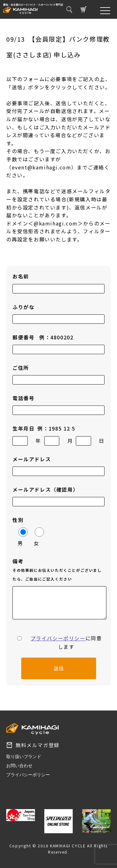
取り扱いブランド (24, 757)
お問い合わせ (19, 766)
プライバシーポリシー (58, 638)
